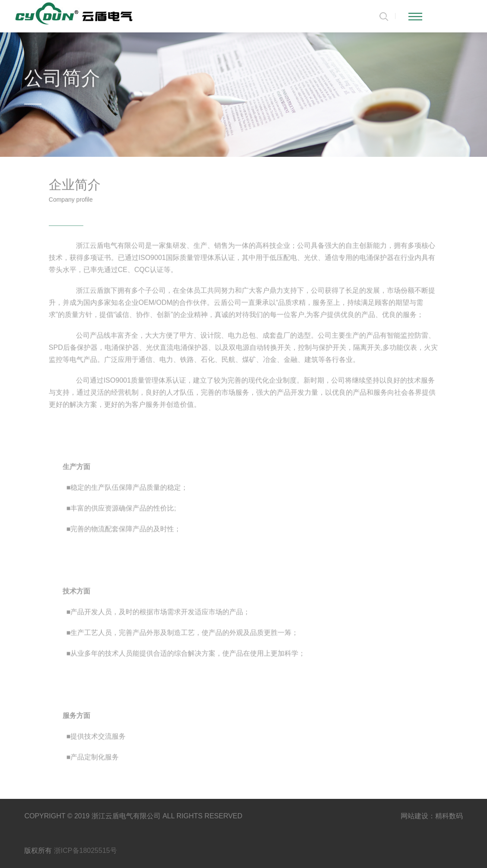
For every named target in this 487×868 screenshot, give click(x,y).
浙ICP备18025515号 (85, 851)
